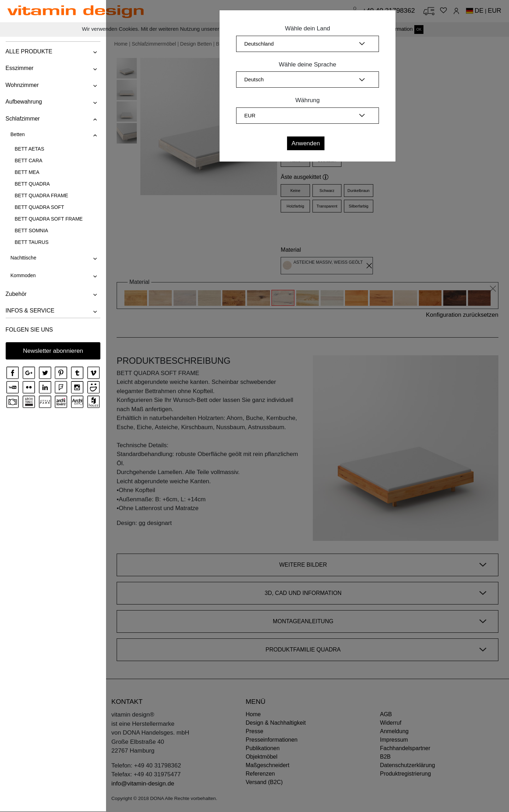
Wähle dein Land (308, 28)
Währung (308, 100)
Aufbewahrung (24, 102)
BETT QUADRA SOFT (39, 207)
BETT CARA (28, 160)
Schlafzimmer (22, 119)
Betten (17, 134)
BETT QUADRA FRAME (41, 195)
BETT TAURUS (31, 242)
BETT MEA (27, 172)
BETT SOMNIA (31, 230)
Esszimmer (19, 68)
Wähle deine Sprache (308, 65)
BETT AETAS (29, 149)
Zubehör (16, 294)
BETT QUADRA (32, 184)
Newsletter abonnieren (53, 351)
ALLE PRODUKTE (29, 51)
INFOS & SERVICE (30, 311)
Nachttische (23, 258)
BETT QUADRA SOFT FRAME (48, 219)
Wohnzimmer (22, 85)
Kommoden (23, 275)
